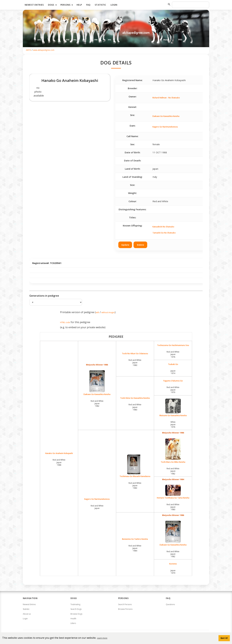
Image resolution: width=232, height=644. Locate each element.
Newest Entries (34, 5)
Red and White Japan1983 (135, 485)
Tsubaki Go (173, 364)
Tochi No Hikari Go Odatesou (135, 354)
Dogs (53, 5)
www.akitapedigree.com (44, 50)
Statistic (100, 5)
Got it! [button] (224, 638)
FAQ (88, 5)
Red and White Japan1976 (173, 390)
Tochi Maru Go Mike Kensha (173, 451)
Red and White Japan (97, 507)
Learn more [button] (102, 638)
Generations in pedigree (44, 296)
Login (114, 5)
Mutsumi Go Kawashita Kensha (173, 408)
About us (27, 614)
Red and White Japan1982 (97, 403)
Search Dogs (76, 609)
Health (73, 619)
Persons (67, 5)
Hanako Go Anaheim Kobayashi (59, 453)
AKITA (28, 50)
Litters (73, 623)
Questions (170, 604)
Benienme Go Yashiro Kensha (135, 539)
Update (125, 245)
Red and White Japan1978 (173, 354)
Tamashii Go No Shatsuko (164, 233)
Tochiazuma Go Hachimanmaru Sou (173, 345)
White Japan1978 (173, 424)
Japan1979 (173, 572)
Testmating (75, 604)
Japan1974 (173, 372)
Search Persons (125, 604)
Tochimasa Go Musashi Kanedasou (135, 466)
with (97, 312)
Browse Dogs (76, 614)
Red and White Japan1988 (59, 462)
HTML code (65, 322)
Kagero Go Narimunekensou (165, 127)
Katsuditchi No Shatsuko (163, 227)
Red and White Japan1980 (135, 363)
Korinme (173, 564)
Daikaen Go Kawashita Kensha (166, 116)
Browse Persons (125, 609)
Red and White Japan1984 (135, 548)
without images (108, 312)
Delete (140, 245)
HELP (79, 5)
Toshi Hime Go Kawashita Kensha (135, 398)
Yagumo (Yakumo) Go (173, 381)
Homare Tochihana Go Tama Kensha (173, 492)
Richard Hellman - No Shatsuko (166, 98)
